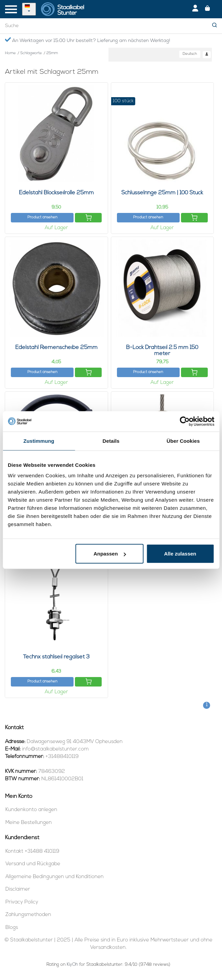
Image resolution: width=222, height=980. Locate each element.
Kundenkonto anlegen (31, 810)
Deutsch (190, 54)
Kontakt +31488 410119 (32, 852)
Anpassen (110, 554)
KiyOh (72, 965)
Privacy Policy (22, 902)
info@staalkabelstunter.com (55, 749)
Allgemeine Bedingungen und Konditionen (55, 877)
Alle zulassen (180, 554)
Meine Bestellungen (29, 823)
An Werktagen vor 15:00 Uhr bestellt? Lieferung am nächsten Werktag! (87, 40)
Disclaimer (18, 889)
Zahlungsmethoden (28, 915)
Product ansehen (42, 217)
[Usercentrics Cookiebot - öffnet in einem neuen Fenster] (185, 421)
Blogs (12, 928)
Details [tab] (111, 441)
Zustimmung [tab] (39, 441)
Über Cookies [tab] (183, 441)
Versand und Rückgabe (33, 864)
